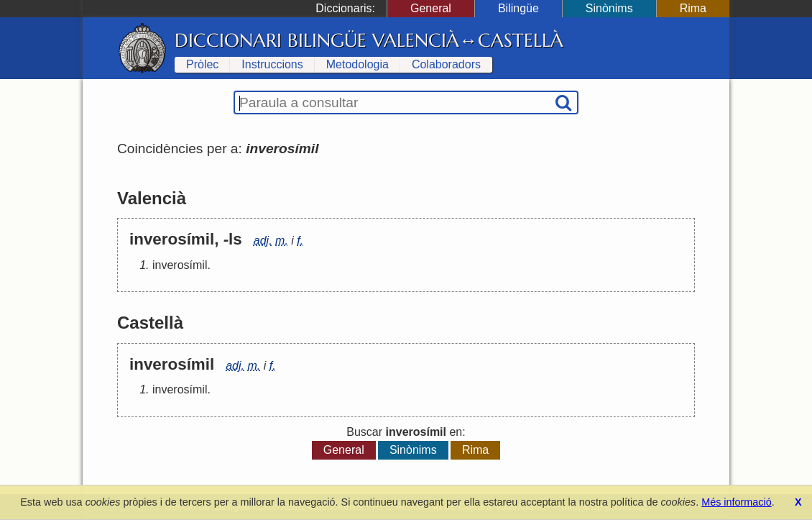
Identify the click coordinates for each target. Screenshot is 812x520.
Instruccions (272, 64)
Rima (693, 8)
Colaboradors (446, 64)
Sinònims (609, 8)
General (431, 8)
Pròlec (202, 64)
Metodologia (357, 64)
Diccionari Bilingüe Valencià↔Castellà (369, 40)
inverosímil (180, 265)
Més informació (737, 502)
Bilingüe (518, 8)
